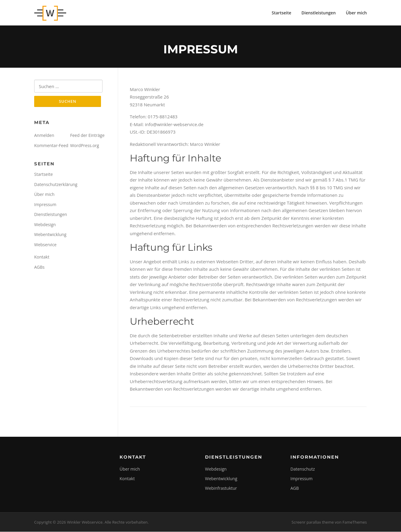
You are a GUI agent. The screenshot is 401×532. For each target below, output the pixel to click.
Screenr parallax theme (313, 522)
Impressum (45, 205)
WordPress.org (85, 146)
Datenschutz (303, 470)
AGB (295, 489)
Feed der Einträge (87, 136)
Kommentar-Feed (51, 146)
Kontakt (42, 258)
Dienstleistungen (319, 13)
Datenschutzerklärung (56, 185)
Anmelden (44, 136)
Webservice (45, 245)
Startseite (281, 13)
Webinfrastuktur (221, 489)
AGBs (39, 268)
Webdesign (45, 225)
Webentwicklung (50, 235)
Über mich (356, 13)
